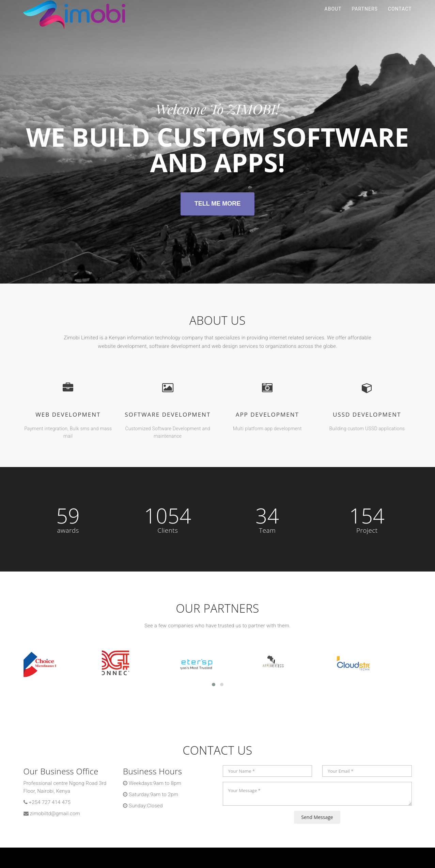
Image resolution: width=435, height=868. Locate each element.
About (333, 17)
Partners (364, 17)
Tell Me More (218, 204)
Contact (400, 17)
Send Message (317, 817)
